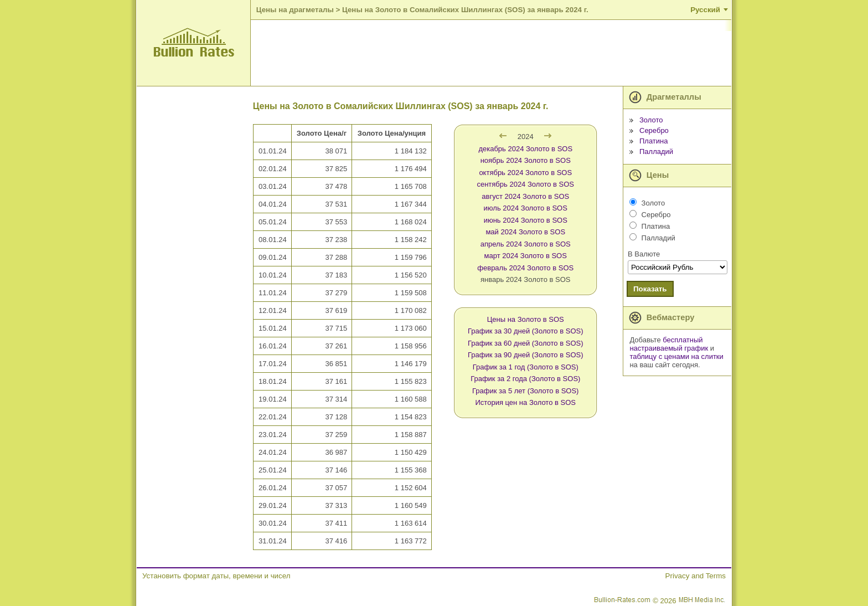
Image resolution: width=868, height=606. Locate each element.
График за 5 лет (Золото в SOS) (525, 391)
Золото (651, 120)
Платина (654, 141)
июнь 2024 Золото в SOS (526, 220)
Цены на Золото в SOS (526, 319)
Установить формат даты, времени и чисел (216, 576)
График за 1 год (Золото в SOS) (526, 367)
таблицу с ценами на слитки (676, 356)
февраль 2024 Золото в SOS (525, 268)
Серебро (654, 130)
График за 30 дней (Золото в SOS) (526, 331)
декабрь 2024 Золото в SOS (525, 149)
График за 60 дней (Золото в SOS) (526, 343)
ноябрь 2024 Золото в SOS (526, 160)
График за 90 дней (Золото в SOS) (526, 355)
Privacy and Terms (696, 576)
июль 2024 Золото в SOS (526, 208)
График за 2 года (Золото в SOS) (525, 379)
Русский (705, 10)
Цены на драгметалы (295, 10)
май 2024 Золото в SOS (525, 232)
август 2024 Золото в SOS (525, 196)
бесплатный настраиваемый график (669, 344)
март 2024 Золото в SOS (526, 256)
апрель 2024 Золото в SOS (526, 244)
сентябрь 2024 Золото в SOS (525, 184)
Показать (650, 289)
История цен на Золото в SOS (526, 402)
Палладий (656, 151)
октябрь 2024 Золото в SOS (525, 173)
